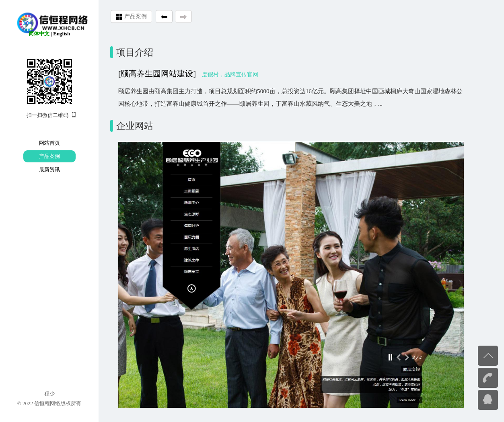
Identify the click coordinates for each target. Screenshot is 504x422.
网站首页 (49, 143)
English (62, 34)
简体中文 (39, 34)
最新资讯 (49, 169)
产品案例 (49, 156)
